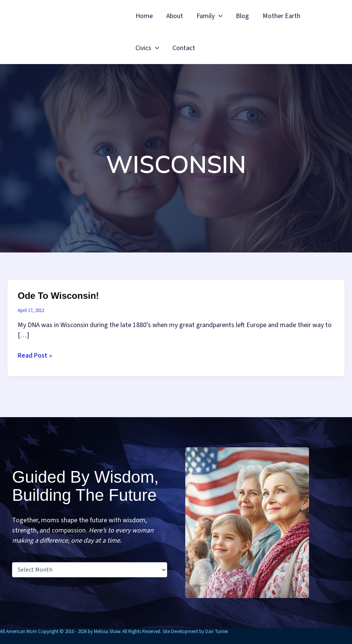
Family (210, 16)
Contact (184, 48)
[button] (219, 16)
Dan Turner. (217, 632)
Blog (242, 16)
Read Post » (35, 356)
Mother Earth (281, 16)
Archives (22, 558)
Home (144, 16)
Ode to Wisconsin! (58, 296)
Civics (147, 48)
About (175, 16)
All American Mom (72, 32)
